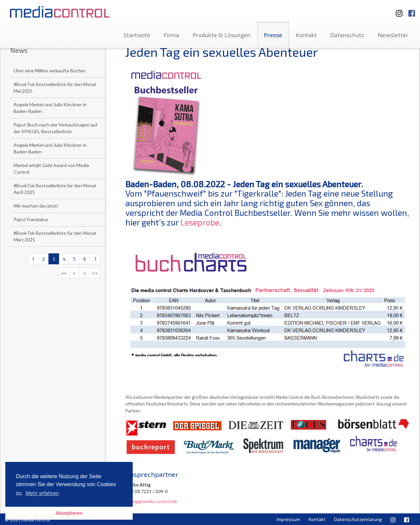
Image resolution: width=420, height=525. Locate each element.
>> (95, 273)
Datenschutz (347, 35)
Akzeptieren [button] (69, 513)
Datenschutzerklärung (358, 519)
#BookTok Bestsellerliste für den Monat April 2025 (55, 189)
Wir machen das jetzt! (36, 206)
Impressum (288, 519)
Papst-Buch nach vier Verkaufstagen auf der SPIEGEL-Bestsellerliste (55, 128)
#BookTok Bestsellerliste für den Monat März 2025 (55, 236)
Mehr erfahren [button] (42, 493)
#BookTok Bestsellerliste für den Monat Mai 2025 (55, 87)
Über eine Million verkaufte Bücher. (50, 71)
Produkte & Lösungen (221, 35)
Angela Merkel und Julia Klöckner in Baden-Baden (50, 108)
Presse (273, 35)
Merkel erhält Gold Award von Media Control (51, 169)
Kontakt (306, 35)
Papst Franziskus (31, 219)
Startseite (137, 35)
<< (64, 273)
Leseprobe (200, 222)
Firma (171, 35)
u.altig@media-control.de (151, 501)
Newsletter (393, 35)
